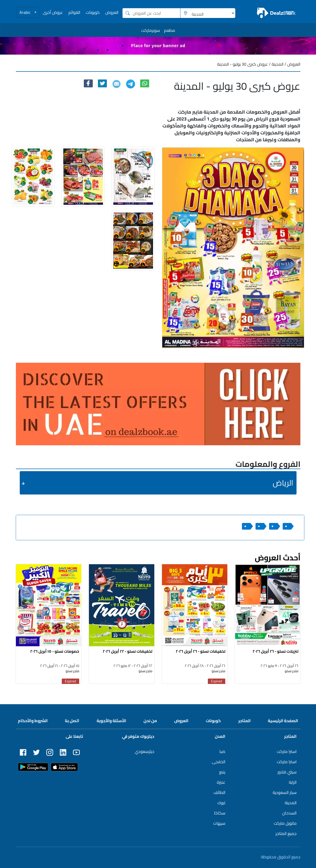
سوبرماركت (151, 30)
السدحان (289, 813)
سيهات (219, 823)
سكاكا (220, 813)
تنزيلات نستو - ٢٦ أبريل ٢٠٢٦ (276, 651)
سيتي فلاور (287, 772)
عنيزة (221, 782)
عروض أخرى (53, 12)
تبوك (221, 803)
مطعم (170, 30)
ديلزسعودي (145, 751)
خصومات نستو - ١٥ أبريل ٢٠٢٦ (55, 651)
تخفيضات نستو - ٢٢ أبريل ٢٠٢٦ (128, 651)
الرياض (283, 483)
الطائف (219, 792)
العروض (112, 12)
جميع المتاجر (286, 833)
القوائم (74, 12)
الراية (293, 782)
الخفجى (219, 762)
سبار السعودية (285, 792)
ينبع (222, 772)
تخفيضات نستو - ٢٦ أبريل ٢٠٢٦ (201, 651)
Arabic (26, 12)
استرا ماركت (287, 751)
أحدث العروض (278, 558)
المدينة (291, 803)
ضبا (222, 751)
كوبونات (93, 12)
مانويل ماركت (285, 823)
